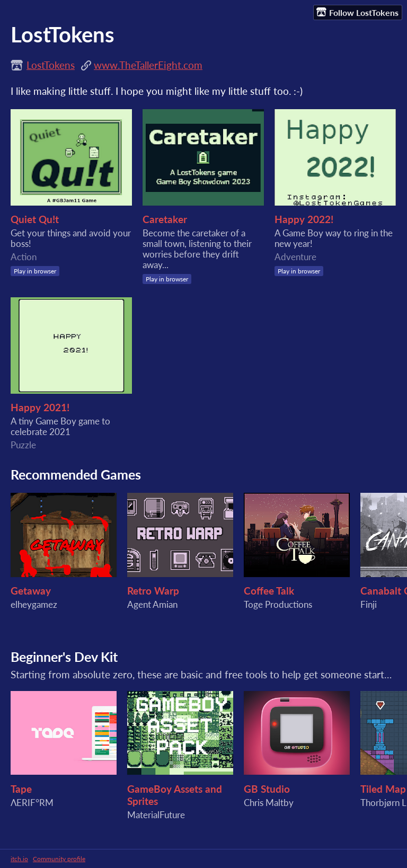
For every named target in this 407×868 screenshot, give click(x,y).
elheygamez (34, 605)
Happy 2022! (304, 219)
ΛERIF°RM (32, 803)
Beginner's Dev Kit (64, 657)
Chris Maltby (269, 803)
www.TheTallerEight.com (148, 65)
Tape (21, 789)
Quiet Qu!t (35, 219)
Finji (369, 605)
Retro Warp (153, 591)
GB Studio (267, 789)
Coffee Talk (269, 591)
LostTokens (51, 65)
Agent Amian (152, 605)
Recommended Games (76, 474)
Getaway (31, 591)
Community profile (59, 859)
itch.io (19, 859)
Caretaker (165, 219)
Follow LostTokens (357, 12)
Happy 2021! (40, 407)
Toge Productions (278, 605)
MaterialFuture (156, 815)
